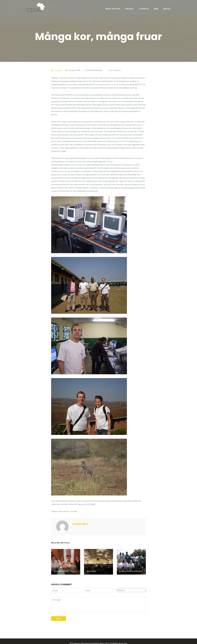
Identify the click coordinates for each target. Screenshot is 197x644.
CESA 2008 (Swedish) (94, 70)
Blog (156, 9)
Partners (129, 9)
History (167, 9)
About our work (113, 9)
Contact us (144, 9)
